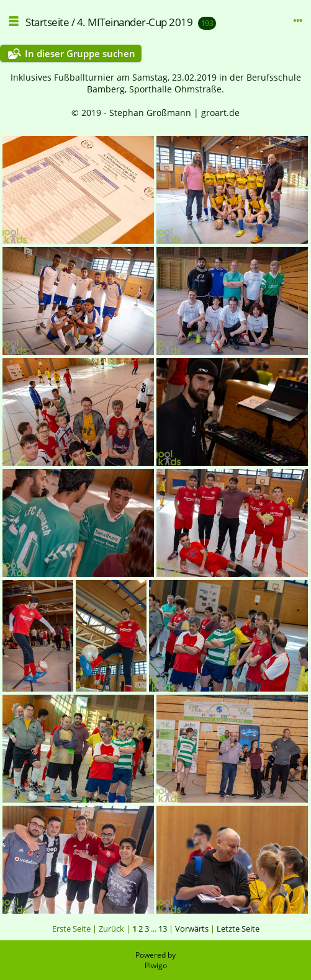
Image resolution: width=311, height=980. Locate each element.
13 (163, 929)
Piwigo (156, 965)
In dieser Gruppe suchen (80, 53)
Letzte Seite (238, 929)
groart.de (220, 113)
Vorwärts (192, 929)
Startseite (47, 22)
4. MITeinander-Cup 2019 (135, 22)
